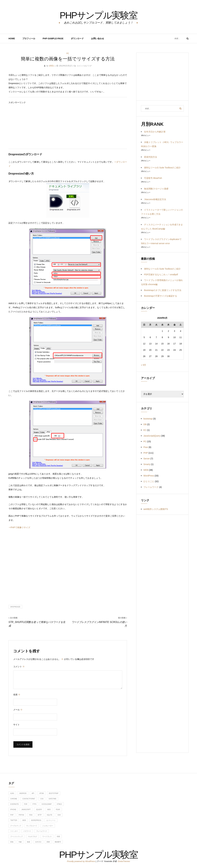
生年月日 (38, 842)
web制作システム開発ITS (156, 509)
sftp (40, 815)
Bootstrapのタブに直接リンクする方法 (163, 290)
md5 (49, 810)
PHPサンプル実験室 (98, 15)
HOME (12, 39)
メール (18, 710)
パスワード (27, 831)
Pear (146, 447)
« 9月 (144, 365)
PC (68, 53)
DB (145, 424)
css (42, 799)
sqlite (50, 815)
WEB (146, 470)
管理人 (52, 66)
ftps (34, 804)
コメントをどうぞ (84, 66)
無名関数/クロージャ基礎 (156, 189)
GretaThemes (124, 861)
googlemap (47, 804)
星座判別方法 (151, 157)
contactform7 (29, 799)
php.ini (21, 815)
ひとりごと (149, 481)
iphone (13, 810)
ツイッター (14, 831)
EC (145, 430)
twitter (14, 820)
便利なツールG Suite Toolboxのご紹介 (162, 168)
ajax (12, 793)
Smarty (147, 464)
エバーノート (51, 820)
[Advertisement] (68, 126)
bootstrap (148, 419)
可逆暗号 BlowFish (153, 178)
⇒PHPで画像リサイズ (19, 527)
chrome (14, 799)
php (12, 815)
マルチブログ (32, 836)
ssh (59, 815)
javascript (26, 810)
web (24, 820)
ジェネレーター (48, 826)
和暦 (58, 836)
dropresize (15, 607)
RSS (31, 815)
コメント (19, 667)
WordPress (149, 476)
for (26, 804)
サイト (16, 725)
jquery (39, 810)
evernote (15, 804)
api (33, 793)
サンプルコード (32, 826)
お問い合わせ (98, 39)
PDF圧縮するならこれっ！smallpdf (161, 274)
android (23, 793)
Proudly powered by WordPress (81, 861)
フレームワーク (151, 487)
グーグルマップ (16, 826)
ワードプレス (47, 836)
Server (147, 459)
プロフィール (29, 39)
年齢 (20, 842)
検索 (28, 842)
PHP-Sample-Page (53, 39)
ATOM (42, 793)
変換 (12, 842)
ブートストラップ (16, 836)
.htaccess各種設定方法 (155, 199)
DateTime (52, 799)
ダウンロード (77, 39)
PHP (146, 453)
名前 (17, 695)
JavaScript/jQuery (152, 436)
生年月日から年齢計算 (155, 132)
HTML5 (59, 804)
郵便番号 (58, 842)
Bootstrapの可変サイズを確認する (161, 296)
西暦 (48, 842)
